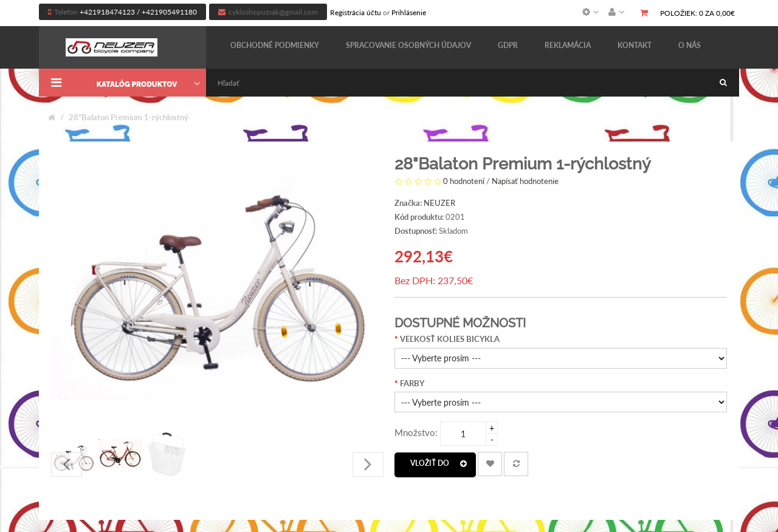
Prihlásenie (409, 12)
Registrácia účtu (356, 12)
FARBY (412, 383)
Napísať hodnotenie (525, 181)
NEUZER (439, 203)
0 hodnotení (464, 181)
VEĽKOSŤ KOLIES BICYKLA (450, 339)
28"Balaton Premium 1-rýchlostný (129, 117)
